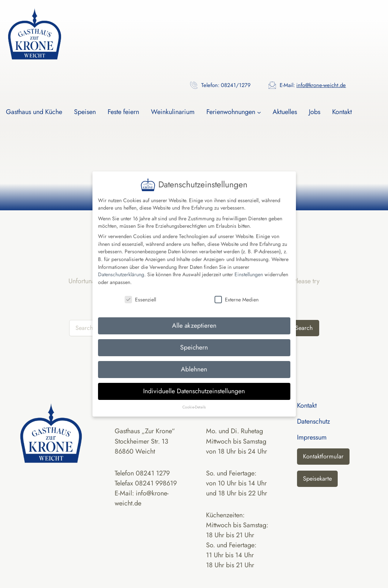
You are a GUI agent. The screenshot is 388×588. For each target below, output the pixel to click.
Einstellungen (249, 267)
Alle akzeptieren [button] (194, 318)
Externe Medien (237, 292)
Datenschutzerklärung (121, 267)
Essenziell (140, 292)
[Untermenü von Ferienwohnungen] (259, 112)
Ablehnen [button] (194, 362)
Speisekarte (317, 479)
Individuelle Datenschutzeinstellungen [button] (194, 384)
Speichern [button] (194, 340)
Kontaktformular (323, 456)
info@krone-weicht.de (321, 85)
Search (304, 328)
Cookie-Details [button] (194, 400)
